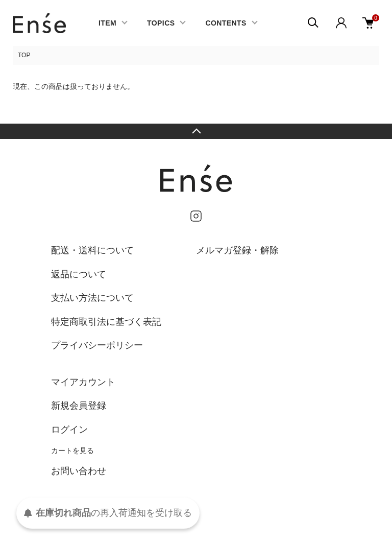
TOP (24, 55)
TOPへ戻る (196, 131)
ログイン (69, 430)
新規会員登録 (79, 406)
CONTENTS (226, 23)
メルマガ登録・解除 (237, 250)
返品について (79, 274)
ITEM (107, 23)
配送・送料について (92, 250)
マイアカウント (83, 382)
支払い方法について (92, 298)
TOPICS (161, 23)
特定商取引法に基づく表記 (106, 322)
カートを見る (72, 451)
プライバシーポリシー (97, 345)
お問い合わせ (79, 471)
